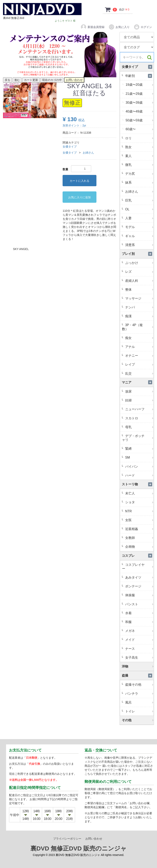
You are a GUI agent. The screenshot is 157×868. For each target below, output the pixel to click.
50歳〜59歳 (139, 120)
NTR (139, 511)
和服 (139, 622)
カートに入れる (80, 181)
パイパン (139, 467)
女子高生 (139, 658)
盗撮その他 (139, 685)
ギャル (139, 236)
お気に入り (119, 27)
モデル (139, 227)
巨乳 (139, 200)
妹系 (139, 182)
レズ (139, 272)
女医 (139, 520)
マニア (138, 382)
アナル (139, 347)
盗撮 (138, 675)
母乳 (139, 427)
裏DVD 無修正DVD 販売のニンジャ (78, 849)
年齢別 (139, 76)
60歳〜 (139, 129)
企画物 (139, 547)
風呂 (139, 702)
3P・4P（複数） (138, 327)
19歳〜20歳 (139, 85)
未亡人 (139, 493)
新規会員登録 (92, 27)
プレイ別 (138, 254)
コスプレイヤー (138, 567)
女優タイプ (70, 147)
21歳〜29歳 (139, 94)
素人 (139, 156)
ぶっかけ (139, 263)
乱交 (139, 374)
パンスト (139, 604)
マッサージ (139, 298)
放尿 (139, 391)
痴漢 (139, 316)
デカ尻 (139, 174)
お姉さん (88, 153)
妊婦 (139, 400)
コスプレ (138, 556)
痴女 (139, 338)
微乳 (139, 165)
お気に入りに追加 (80, 197)
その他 (138, 720)
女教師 (139, 538)
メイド (139, 640)
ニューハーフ (139, 409)
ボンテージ (139, 586)
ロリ (139, 138)
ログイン (143, 27)
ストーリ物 (138, 484)
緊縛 (139, 449)
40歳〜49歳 (139, 111)
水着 (139, 613)
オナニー (139, 356)
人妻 (139, 218)
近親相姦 (139, 529)
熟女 (139, 147)
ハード (139, 475)
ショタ (139, 502)
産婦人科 (139, 281)
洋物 (138, 666)
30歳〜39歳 (139, 103)
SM (139, 457)
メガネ (139, 631)
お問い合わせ (94, 839)
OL (139, 209)
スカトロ (139, 418)
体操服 (139, 595)
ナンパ (139, 307)
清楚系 (139, 245)
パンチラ (139, 694)
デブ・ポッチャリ (138, 438)
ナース (139, 649)
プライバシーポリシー (67, 839)
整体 (139, 290)
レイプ (139, 364)
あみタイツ (139, 577)
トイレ (139, 711)
